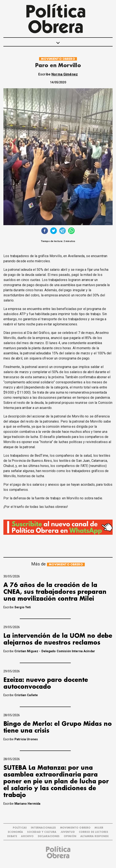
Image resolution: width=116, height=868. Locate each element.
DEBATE (12, 836)
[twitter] (54, 231)
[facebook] (45, 231)
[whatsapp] (71, 231)
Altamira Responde (95, 836)
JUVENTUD (68, 832)
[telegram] (62, 231)
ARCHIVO (27, 836)
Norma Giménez (65, 74)
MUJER (99, 828)
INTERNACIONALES (43, 828)
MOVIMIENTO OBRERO (58, 59)
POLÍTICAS (20, 828)
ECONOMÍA (15, 832)
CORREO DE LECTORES (93, 832)
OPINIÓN (70, 836)
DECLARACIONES (49, 836)
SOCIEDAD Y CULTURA (42, 832)
